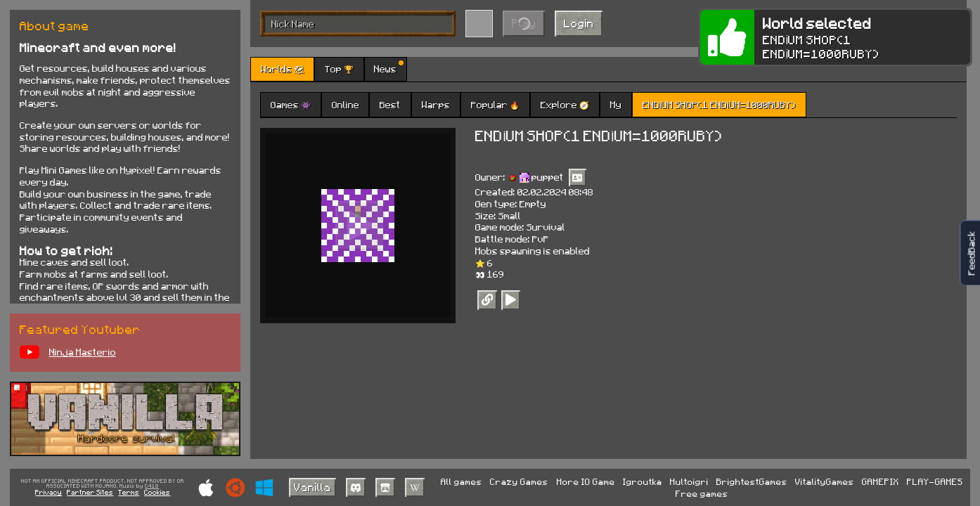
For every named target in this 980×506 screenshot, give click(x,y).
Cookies (157, 492)
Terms (129, 492)
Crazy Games (519, 481)
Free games (702, 493)
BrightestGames (752, 481)
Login (579, 23)
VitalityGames (825, 481)
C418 (152, 486)
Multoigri (689, 481)
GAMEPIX (881, 481)
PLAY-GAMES (935, 481)
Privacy (49, 492)
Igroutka (643, 481)
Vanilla (312, 487)
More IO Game (586, 481)
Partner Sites (90, 492)
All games (462, 481)
